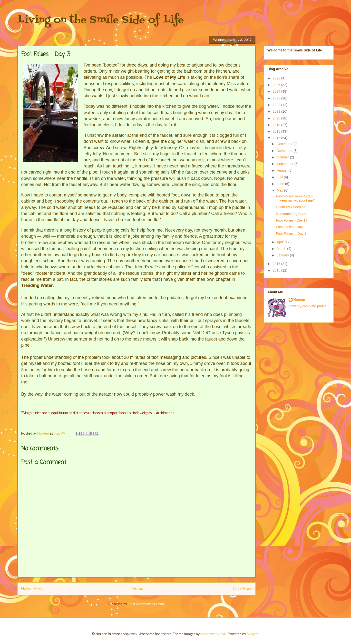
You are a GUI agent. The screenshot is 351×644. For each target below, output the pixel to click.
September (285, 164)
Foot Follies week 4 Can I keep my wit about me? (295, 198)
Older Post (242, 589)
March (282, 249)
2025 (277, 85)
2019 (277, 125)
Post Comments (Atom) (147, 604)
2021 (277, 111)
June (281, 184)
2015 (277, 270)
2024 (277, 91)
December (285, 144)
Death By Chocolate (291, 207)
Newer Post (32, 589)
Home (138, 589)
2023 (277, 98)
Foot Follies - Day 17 (292, 220)
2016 (277, 264)
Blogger (253, 634)
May (280, 190)
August (282, 170)
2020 (277, 118)
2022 (277, 105)
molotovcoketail (213, 634)
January (283, 255)
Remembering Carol (291, 214)
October (283, 157)
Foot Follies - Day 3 (291, 227)
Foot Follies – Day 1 (291, 234)
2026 (277, 78)
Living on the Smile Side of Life (101, 20)
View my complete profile (307, 306)
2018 (277, 131)
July (280, 177)
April (281, 242)
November (285, 151)
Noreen (299, 300)
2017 (277, 138)
